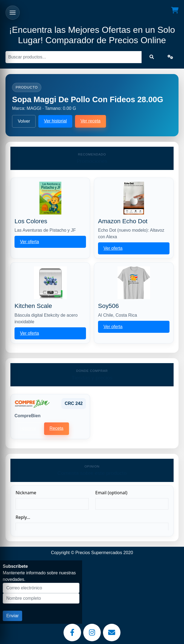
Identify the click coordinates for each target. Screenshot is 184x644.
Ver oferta (29, 242)
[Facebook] (72, 633)
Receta (57, 428)
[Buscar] (74, 57)
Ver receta (90, 121)
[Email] (112, 633)
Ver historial (55, 121)
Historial (28, 429)
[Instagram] (92, 633)
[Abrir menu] (13, 13)
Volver (24, 121)
